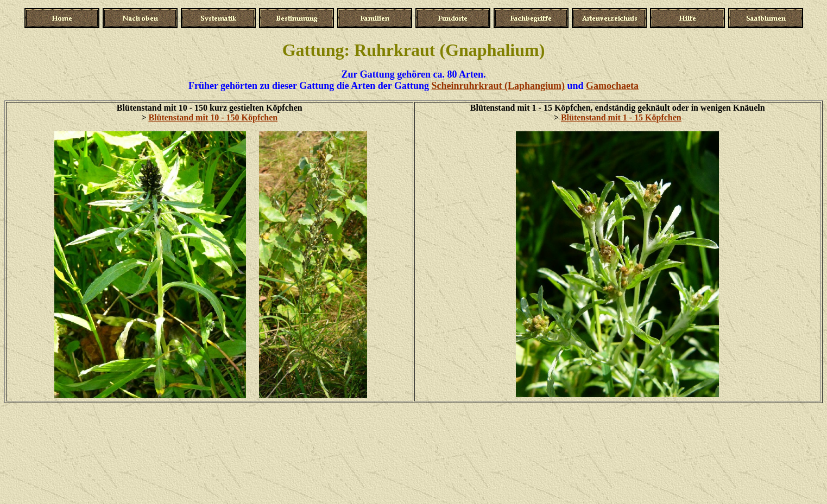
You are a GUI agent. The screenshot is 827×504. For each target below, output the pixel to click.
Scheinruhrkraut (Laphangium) (498, 86)
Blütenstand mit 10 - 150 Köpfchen (213, 117)
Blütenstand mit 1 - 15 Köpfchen (621, 117)
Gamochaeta (612, 86)
